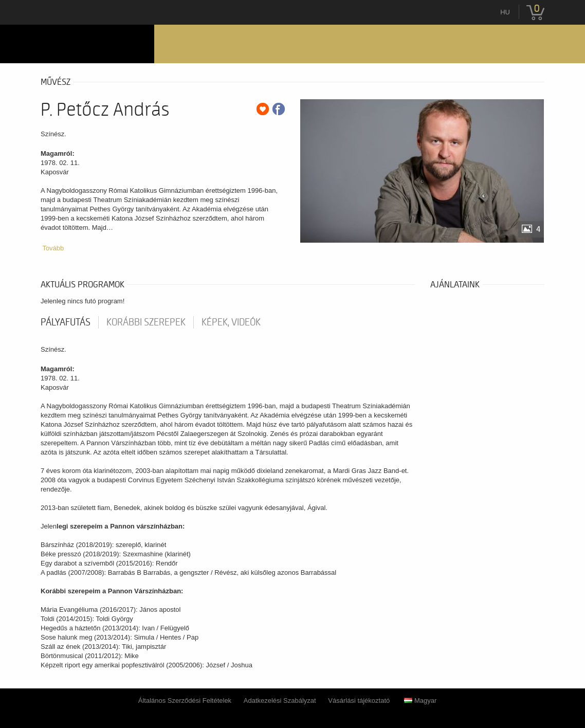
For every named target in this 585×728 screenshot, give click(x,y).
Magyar (420, 700)
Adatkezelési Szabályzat (280, 700)
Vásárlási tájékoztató (359, 700)
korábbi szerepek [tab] (146, 322)
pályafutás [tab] (66, 322)
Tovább (53, 248)
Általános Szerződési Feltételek (185, 700)
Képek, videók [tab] (231, 322)
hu (505, 12)
